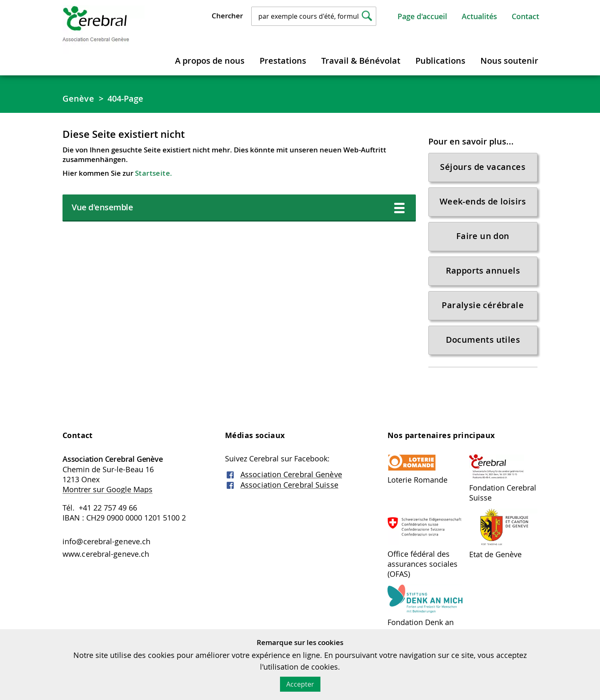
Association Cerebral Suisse (289, 485)
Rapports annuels (483, 270)
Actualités (479, 16)
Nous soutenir (509, 61)
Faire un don (483, 236)
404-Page (126, 98)
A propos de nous (210, 61)
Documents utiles (483, 340)
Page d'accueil (422, 16)
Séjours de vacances (483, 167)
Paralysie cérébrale (483, 305)
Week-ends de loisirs (483, 201)
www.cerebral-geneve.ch (106, 554)
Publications (440, 61)
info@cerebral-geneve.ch (106, 541)
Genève (78, 98)
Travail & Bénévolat (361, 61)
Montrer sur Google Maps (107, 489)
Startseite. (154, 173)
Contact (525, 16)
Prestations (283, 61)
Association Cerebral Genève (291, 474)
